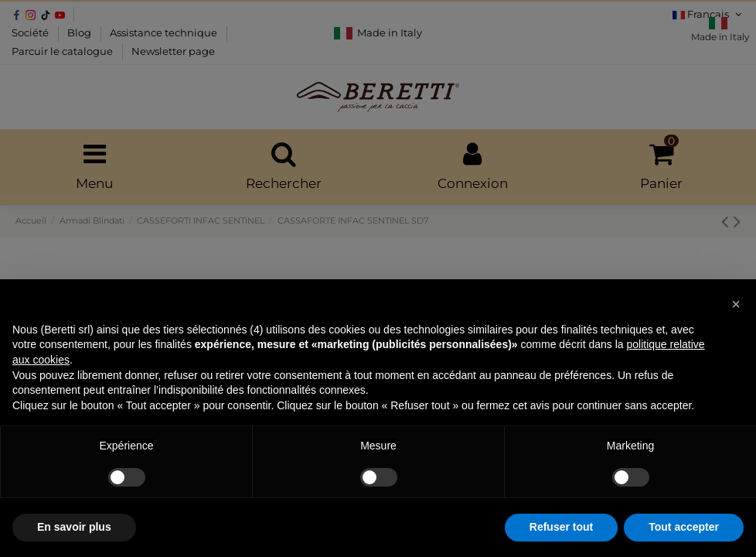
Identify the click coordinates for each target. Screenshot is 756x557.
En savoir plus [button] (74, 527)
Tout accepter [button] (684, 527)
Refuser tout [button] (561, 527)
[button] (736, 304)
